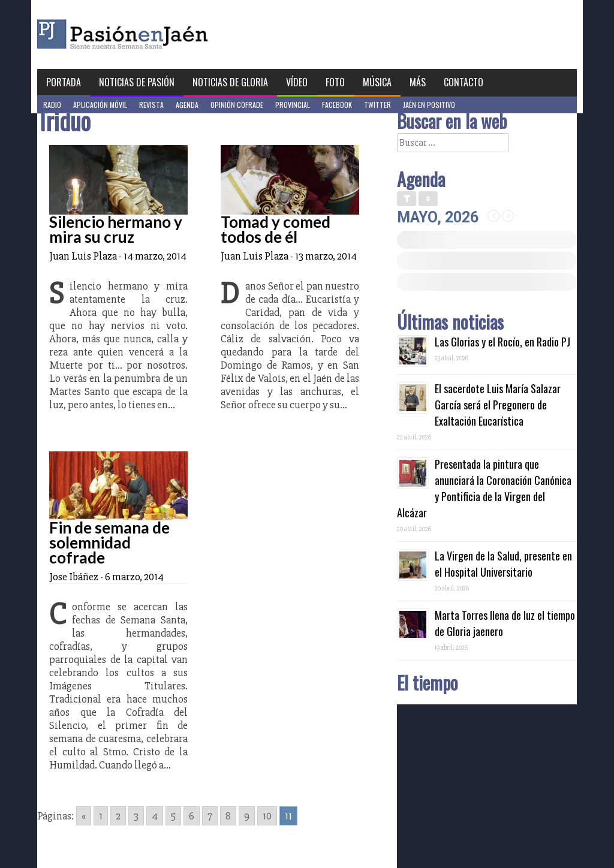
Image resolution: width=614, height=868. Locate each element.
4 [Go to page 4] (155, 816)
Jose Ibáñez (74, 577)
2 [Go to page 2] (118, 816)
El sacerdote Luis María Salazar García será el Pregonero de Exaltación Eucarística (498, 405)
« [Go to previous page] (84, 816)
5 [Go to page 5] (173, 816)
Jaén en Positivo (429, 105)
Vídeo (297, 82)
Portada (64, 82)
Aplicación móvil (100, 105)
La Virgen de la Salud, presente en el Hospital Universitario (503, 564)
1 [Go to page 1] (101, 816)
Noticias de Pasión (137, 82)
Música (377, 82)
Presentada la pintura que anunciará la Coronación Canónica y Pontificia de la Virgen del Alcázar (484, 488)
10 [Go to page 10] (267, 816)
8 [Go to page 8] (228, 816)
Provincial (293, 105)
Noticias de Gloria (230, 82)
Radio (52, 105)
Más (418, 82)
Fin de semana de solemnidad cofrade (109, 542)
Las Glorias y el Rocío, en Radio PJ (502, 342)
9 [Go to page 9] (247, 816)
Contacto (463, 82)
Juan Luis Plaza (83, 256)
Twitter (377, 105)
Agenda (187, 105)
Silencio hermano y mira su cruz (116, 229)
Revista (151, 105)
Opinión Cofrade (237, 105)
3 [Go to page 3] (136, 816)
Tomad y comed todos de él (276, 229)
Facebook (337, 105)
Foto (335, 82)
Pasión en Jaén (155, 34)
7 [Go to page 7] (210, 816)
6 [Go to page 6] (192, 816)
